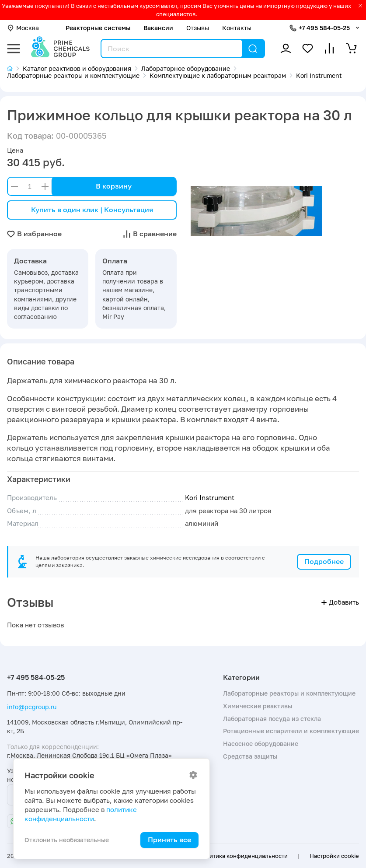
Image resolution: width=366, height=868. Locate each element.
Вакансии (158, 28)
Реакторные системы (98, 28)
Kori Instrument (210, 498)
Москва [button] (23, 28)
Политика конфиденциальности (243, 856)
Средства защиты (250, 756)
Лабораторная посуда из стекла (272, 719)
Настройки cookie (334, 856)
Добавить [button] (340, 602)
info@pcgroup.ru (32, 707)
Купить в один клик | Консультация (92, 210)
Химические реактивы (258, 706)
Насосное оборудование (261, 744)
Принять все (169, 840)
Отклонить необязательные (67, 840)
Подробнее (324, 561)
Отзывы (198, 28)
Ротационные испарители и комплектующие (291, 731)
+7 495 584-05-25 (324, 28)
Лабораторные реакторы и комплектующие (289, 693)
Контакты (237, 28)
